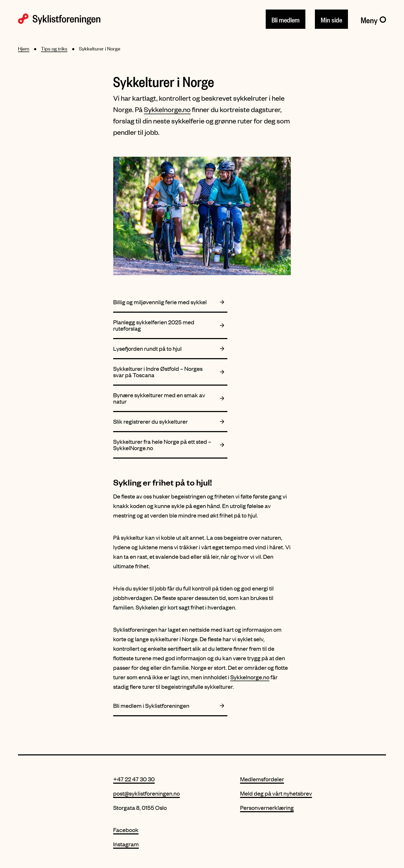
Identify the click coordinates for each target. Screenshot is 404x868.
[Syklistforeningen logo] (59, 19)
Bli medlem (286, 19)
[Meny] (373, 19)
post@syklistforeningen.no (146, 793)
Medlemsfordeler (262, 779)
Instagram (126, 844)
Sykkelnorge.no (167, 109)
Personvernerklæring (267, 808)
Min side (331, 19)
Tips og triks (54, 49)
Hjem (24, 49)
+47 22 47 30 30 (134, 779)
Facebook (126, 830)
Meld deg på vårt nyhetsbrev (276, 793)
